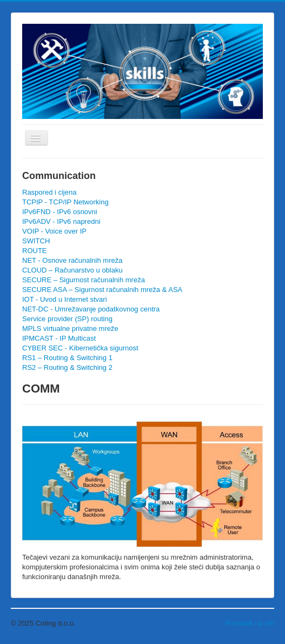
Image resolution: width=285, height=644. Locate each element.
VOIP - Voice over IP (54, 231)
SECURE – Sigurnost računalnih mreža (84, 280)
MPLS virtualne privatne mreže (70, 328)
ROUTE (35, 251)
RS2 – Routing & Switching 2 (67, 367)
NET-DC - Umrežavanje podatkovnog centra (91, 309)
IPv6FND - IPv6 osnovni (60, 212)
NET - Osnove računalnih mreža (72, 260)
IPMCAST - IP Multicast (59, 338)
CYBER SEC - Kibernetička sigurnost (80, 348)
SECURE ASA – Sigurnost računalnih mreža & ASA (102, 290)
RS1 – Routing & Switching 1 (67, 358)
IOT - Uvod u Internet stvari (65, 299)
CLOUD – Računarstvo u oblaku (72, 270)
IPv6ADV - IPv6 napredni (61, 221)
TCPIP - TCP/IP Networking (65, 202)
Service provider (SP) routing (67, 319)
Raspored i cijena (49, 192)
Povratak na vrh (250, 623)
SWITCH (36, 241)
